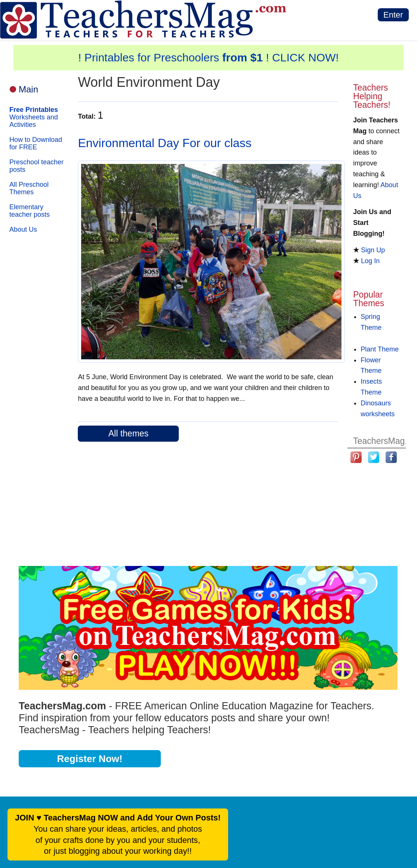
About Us (23, 229)
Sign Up (373, 250)
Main (28, 89)
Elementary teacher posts (30, 211)
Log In (370, 261)
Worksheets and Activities (34, 117)
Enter (393, 15)
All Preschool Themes (29, 188)
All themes (128, 433)
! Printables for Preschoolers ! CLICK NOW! (208, 57)
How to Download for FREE (36, 143)
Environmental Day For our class (165, 143)
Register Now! (90, 759)
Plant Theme (380, 349)
